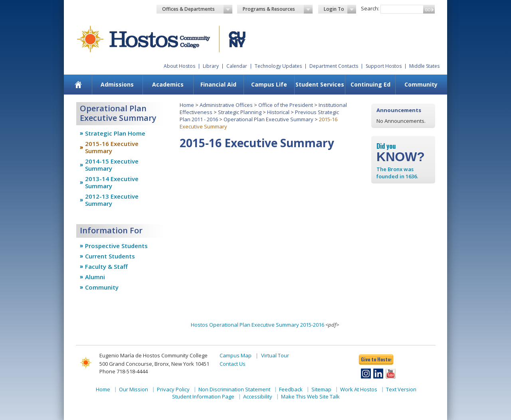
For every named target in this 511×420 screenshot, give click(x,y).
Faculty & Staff (106, 266)
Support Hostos (384, 66)
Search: (370, 8)
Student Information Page (203, 396)
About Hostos (179, 66)
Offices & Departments (197, 9)
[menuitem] (78, 85)
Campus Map (236, 355)
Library (211, 66)
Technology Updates (278, 66)
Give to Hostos (376, 359)
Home (187, 105)
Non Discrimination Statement (234, 389)
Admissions (117, 84)
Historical (278, 112)
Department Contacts (334, 66)
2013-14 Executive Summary (112, 182)
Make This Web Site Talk (310, 396)
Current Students (110, 256)
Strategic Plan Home (115, 133)
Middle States (424, 66)
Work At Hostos (359, 389)
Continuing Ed (370, 84)
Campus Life (269, 84)
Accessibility (258, 396)
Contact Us (233, 364)
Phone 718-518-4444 (124, 371)
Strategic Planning (240, 112)
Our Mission (134, 389)
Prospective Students (116, 246)
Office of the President (286, 105)
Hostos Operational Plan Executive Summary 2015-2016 (257, 325)
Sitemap (321, 389)
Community (421, 84)
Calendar (237, 66)
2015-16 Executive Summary (112, 147)
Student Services (320, 84)
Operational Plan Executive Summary (268, 119)
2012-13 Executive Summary (112, 200)
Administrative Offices (226, 105)
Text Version (401, 389)
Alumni (95, 277)
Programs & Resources (278, 9)
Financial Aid (218, 84)
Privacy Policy (173, 389)
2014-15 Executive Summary (112, 165)
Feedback (291, 389)
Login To (340, 9)
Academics (168, 84)
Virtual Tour (275, 355)
